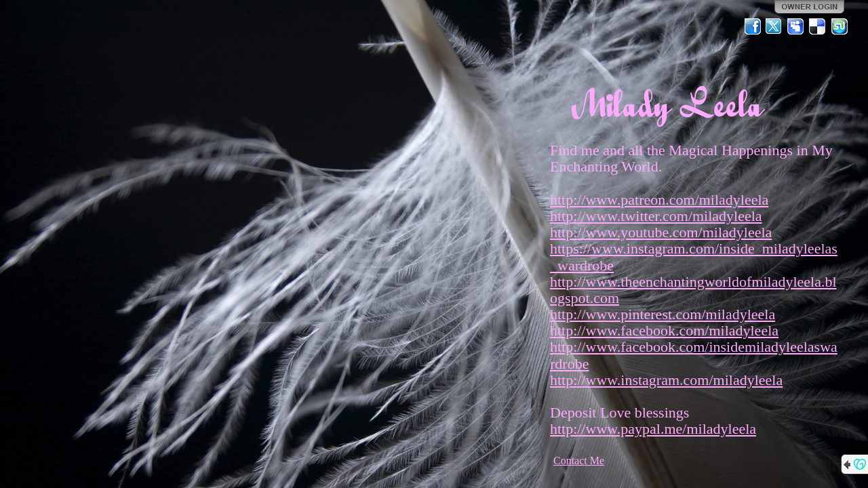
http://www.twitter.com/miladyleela (656, 216)
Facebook (753, 26)
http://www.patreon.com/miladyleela (659, 200)
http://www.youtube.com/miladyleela (661, 232)
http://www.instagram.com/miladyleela (666, 380)
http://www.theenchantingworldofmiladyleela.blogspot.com (693, 290)
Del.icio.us (818, 26)
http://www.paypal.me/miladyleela (653, 429)
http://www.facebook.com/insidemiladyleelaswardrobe (694, 355)
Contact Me (579, 461)
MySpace (796, 26)
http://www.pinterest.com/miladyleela (663, 314)
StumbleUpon (840, 26)
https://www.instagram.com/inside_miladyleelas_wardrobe (694, 257)
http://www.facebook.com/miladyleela (664, 330)
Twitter (774, 26)
